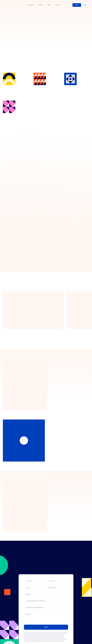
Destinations (31, 5)
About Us (57, 5)
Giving (49, 5)
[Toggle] (65, 594)
